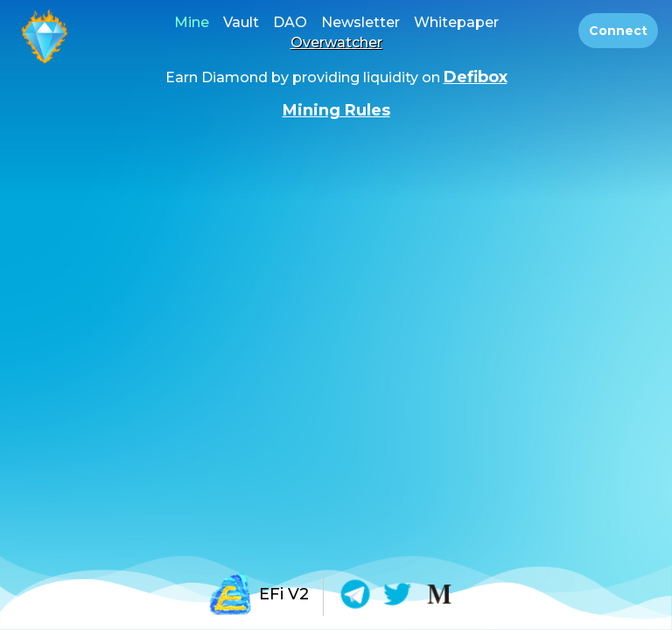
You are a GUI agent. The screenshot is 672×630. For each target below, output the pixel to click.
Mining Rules (336, 110)
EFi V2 (259, 594)
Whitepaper (456, 22)
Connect (618, 31)
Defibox (476, 77)
